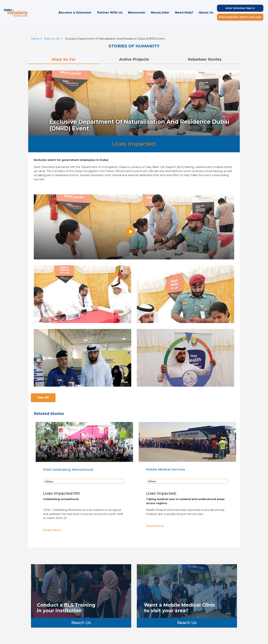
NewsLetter (160, 13)
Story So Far (52, 39)
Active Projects (134, 59)
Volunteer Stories (205, 59)
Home (35, 39)
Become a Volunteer (75, 13)
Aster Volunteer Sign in (240, 8)
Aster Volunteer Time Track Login (240, 17)
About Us (206, 13)
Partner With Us (110, 13)
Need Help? (184, 13)
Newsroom (137, 13)
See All (43, 398)
